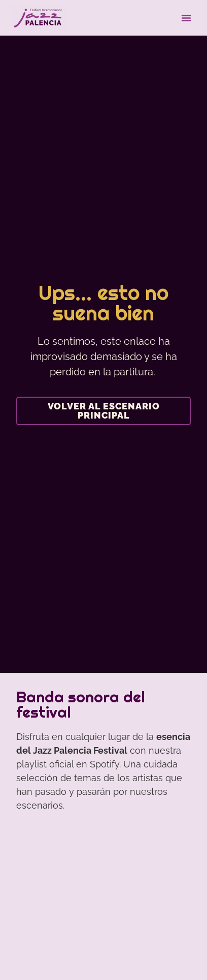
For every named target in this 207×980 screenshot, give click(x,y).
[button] (186, 18)
